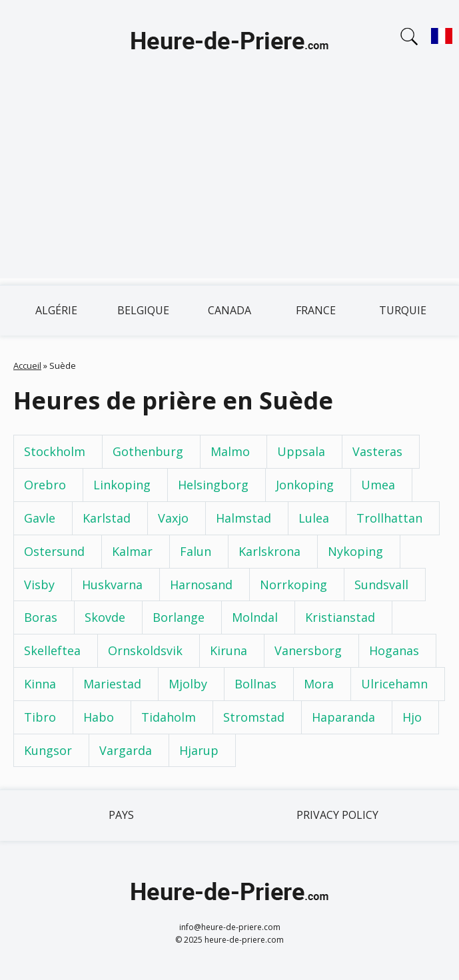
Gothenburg (148, 451)
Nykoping (355, 551)
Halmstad (243, 518)
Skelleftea (52, 650)
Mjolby (188, 684)
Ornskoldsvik (145, 650)
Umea (378, 485)
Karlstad (107, 518)
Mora (319, 684)
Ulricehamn (394, 684)
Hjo (412, 717)
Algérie (56, 310)
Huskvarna (112, 585)
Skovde (105, 617)
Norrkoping (293, 585)
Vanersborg (308, 650)
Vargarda (126, 750)
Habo (99, 717)
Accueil (27, 366)
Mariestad (112, 684)
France (316, 310)
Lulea (314, 518)
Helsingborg (213, 485)
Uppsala (301, 451)
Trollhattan (389, 518)
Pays (121, 815)
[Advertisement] (230, 185)
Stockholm (55, 451)
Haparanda (343, 717)
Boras (41, 617)
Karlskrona (269, 551)
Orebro (45, 485)
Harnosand (201, 585)
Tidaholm (169, 717)
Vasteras (377, 451)
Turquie (403, 310)
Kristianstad (340, 617)
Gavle (40, 518)
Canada (230, 310)
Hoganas (394, 650)
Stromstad (254, 717)
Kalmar (132, 551)
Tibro (40, 717)
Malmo (230, 451)
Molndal (255, 617)
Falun (196, 551)
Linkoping (122, 485)
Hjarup (199, 750)
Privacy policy (337, 815)
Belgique (143, 310)
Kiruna (229, 650)
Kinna (40, 684)
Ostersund (54, 551)
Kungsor (48, 750)
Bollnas (255, 684)
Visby (39, 585)
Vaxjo (173, 518)
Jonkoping (305, 485)
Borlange (179, 617)
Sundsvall (381, 585)
